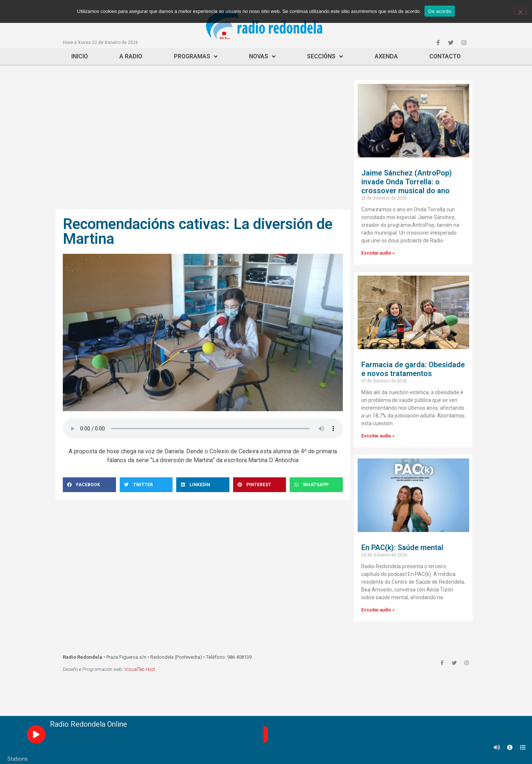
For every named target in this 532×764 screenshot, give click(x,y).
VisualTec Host (140, 669)
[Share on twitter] (146, 485)
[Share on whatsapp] (316, 485)
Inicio (80, 56)
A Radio (131, 56)
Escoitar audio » (378, 253)
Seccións (325, 57)
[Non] (520, 11)
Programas (196, 57)
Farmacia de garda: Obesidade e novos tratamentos (413, 369)
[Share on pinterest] (260, 485)
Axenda (386, 56)
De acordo (440, 11)
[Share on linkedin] (203, 485)
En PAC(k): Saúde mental (402, 548)
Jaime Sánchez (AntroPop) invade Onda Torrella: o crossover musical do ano (407, 182)
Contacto (445, 56)
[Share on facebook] (89, 485)
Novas (262, 57)
